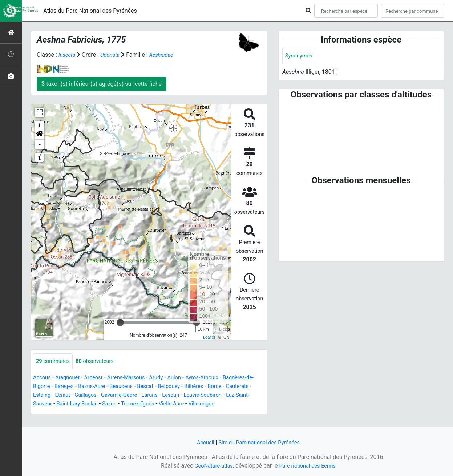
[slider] (120, 323)
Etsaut (95, 395)
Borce (237, 387)
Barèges (74, 387)
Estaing (72, 395)
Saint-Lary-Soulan (134, 404)
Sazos (169, 404)
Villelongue (47, 413)
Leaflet (209, 337)
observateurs (100, 362)
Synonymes (300, 56)
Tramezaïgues (199, 404)
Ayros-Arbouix (216, 378)
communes (54, 362)
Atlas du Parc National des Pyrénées (90, 11)
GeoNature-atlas (211, 466)
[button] (40, 135)
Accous (43, 378)
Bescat (163, 387)
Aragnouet (70, 378)
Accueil (202, 442)
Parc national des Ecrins (309, 466)
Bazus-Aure (104, 387)
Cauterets (46, 395)
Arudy (166, 378)
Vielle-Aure (236, 404)
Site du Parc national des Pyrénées (260, 442)
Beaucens (136, 387)
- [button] (40, 144)
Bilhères (215, 387)
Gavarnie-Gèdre (156, 395)
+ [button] (40, 125)
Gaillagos (119, 395)
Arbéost (98, 378)
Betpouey (188, 387)
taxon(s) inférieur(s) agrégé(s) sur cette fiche (102, 84)
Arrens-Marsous (134, 378)
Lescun (211, 395)
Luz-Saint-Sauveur (84, 404)
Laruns (189, 395)
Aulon (186, 378)
